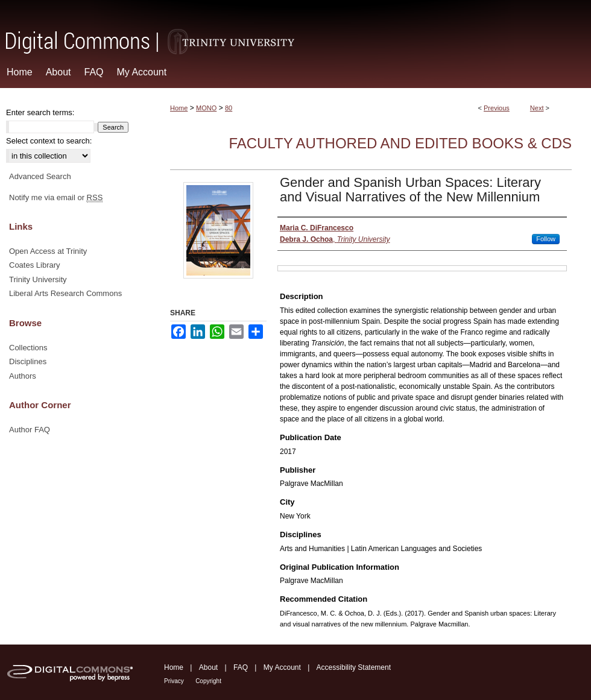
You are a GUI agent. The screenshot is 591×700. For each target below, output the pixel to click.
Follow (546, 239)
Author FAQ (30, 430)
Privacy (174, 681)
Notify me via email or (56, 198)
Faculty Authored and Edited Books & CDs (400, 143)
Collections (28, 348)
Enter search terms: (40, 112)
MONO (206, 108)
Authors (23, 376)
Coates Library (35, 265)
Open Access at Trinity (48, 251)
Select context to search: (49, 141)
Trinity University (38, 279)
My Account (282, 667)
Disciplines (28, 361)
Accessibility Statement (354, 667)
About (208, 667)
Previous (497, 108)
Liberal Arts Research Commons (65, 293)
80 (229, 108)
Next (537, 108)
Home (179, 108)
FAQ (241, 667)
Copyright (208, 681)
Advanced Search (40, 176)
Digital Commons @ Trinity (295, 28)
